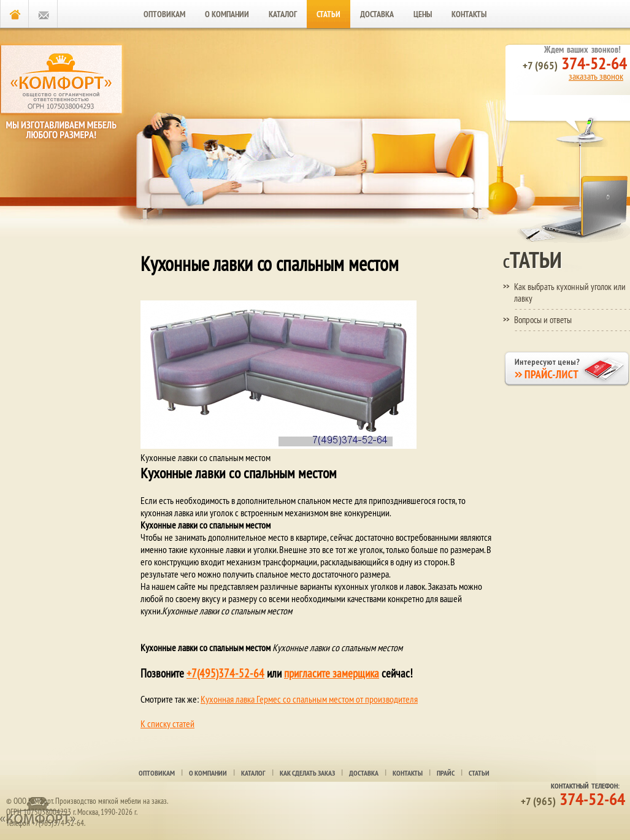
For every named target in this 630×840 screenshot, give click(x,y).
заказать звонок (596, 76)
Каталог (283, 14)
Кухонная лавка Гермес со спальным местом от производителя (309, 699)
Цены (423, 14)
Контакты (469, 14)
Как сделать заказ (307, 773)
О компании (227, 14)
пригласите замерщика (332, 673)
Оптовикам (164, 14)
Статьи (328, 14)
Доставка (377, 14)
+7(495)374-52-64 (225, 673)
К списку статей (167, 724)
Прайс (446, 773)
